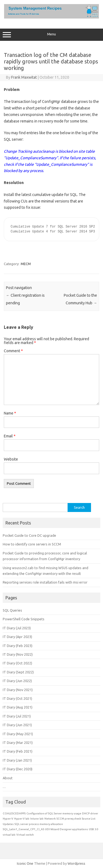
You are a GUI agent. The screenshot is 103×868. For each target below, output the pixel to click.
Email (10, 436)
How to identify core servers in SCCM (32, 544)
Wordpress (76, 863)
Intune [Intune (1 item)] (34, 819)
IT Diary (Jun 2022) (17, 681)
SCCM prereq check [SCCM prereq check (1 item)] (69, 819)
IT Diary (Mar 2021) (18, 743)
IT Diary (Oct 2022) (17, 663)
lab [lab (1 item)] (42, 819)
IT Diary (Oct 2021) (17, 698)
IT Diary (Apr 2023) (17, 637)
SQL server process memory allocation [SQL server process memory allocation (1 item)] (39, 824)
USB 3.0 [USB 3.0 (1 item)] (94, 829)
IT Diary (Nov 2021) (18, 690)
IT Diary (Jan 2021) (17, 760)
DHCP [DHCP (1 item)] (86, 813)
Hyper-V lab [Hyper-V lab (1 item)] (22, 819)
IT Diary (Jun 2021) (17, 725)
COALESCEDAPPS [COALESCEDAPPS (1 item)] (14, 813)
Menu (51, 35)
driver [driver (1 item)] (94, 813)
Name (10, 413)
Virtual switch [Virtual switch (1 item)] (25, 835)
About (8, 778)
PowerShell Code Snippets (24, 619)
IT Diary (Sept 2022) (18, 672)
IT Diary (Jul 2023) (17, 628)
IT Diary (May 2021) (18, 734)
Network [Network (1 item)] (50, 819)
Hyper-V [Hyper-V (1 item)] (8, 819)
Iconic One (25, 863)
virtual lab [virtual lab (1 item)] (9, 835)
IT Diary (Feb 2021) (18, 751)
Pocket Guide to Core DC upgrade (29, 535)
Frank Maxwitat (24, 77)
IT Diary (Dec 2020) (18, 769)
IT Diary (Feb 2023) (18, 646)
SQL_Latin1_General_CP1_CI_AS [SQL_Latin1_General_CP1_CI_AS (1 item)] (23, 829)
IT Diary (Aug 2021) (18, 707)
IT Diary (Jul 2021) (17, 716)
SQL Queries (12, 610)
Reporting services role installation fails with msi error (45, 582)
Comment (13, 351)
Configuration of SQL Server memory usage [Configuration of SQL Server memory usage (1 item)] (54, 813)
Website (11, 459)
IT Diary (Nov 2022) (18, 654)
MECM (26, 264)
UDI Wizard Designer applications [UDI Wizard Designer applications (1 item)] (66, 829)
